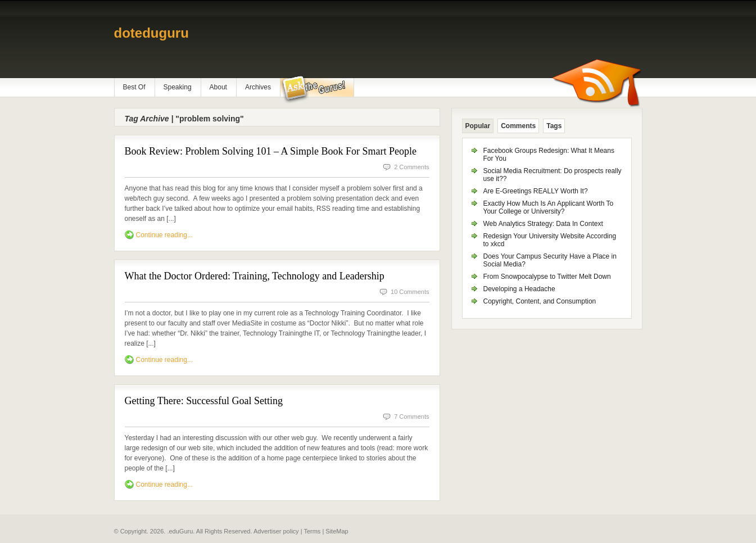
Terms (312, 531)
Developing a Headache (519, 289)
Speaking (178, 87)
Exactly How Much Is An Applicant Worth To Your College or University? (549, 207)
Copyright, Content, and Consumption (540, 301)
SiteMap (337, 531)
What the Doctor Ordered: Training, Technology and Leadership (255, 276)
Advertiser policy (276, 531)
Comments (518, 126)
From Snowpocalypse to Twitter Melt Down (547, 277)
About (218, 87)
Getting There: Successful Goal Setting (204, 401)
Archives (258, 87)
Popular (478, 126)
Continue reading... (164, 235)
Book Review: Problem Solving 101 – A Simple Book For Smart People (271, 151)
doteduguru (151, 33)
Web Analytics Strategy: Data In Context (543, 224)
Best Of (134, 87)
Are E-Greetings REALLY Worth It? (536, 191)
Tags (554, 126)
